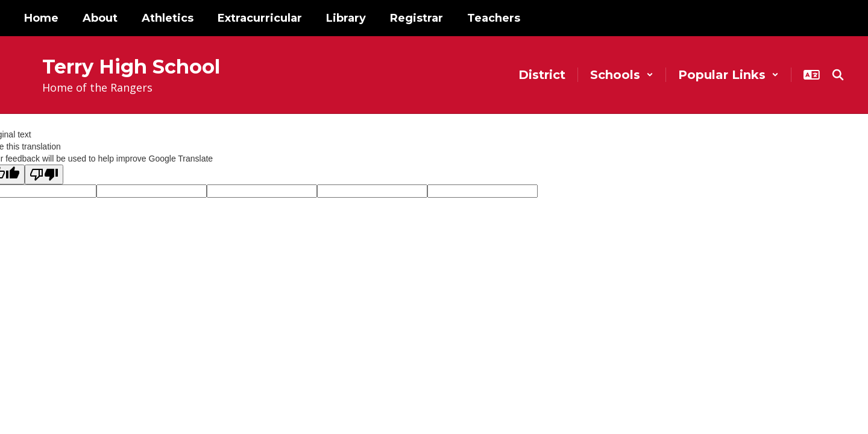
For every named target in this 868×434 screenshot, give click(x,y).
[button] (622, 75)
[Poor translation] (44, 175)
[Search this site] (838, 75)
